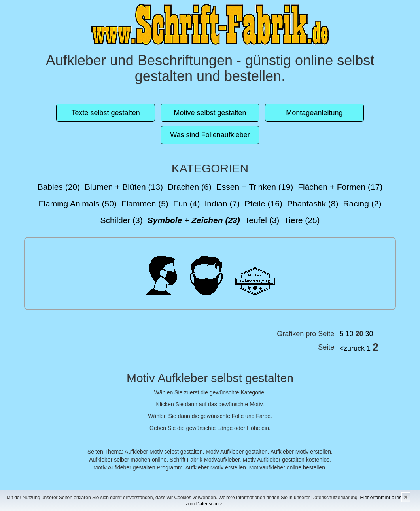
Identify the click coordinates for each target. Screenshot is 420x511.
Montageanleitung (314, 113)
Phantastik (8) (313, 203)
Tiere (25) (302, 220)
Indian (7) (222, 203)
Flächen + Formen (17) (340, 187)
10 (349, 334)
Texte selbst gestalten (106, 113)
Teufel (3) (262, 220)
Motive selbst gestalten (210, 113)
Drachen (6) (190, 187)
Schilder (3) (121, 220)
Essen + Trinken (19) (255, 187)
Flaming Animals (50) (78, 203)
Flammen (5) (145, 203)
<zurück (352, 348)
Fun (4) (187, 203)
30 (369, 334)
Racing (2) (362, 203)
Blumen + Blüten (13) (124, 187)
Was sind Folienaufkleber (210, 135)
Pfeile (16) (263, 203)
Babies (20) (59, 187)
